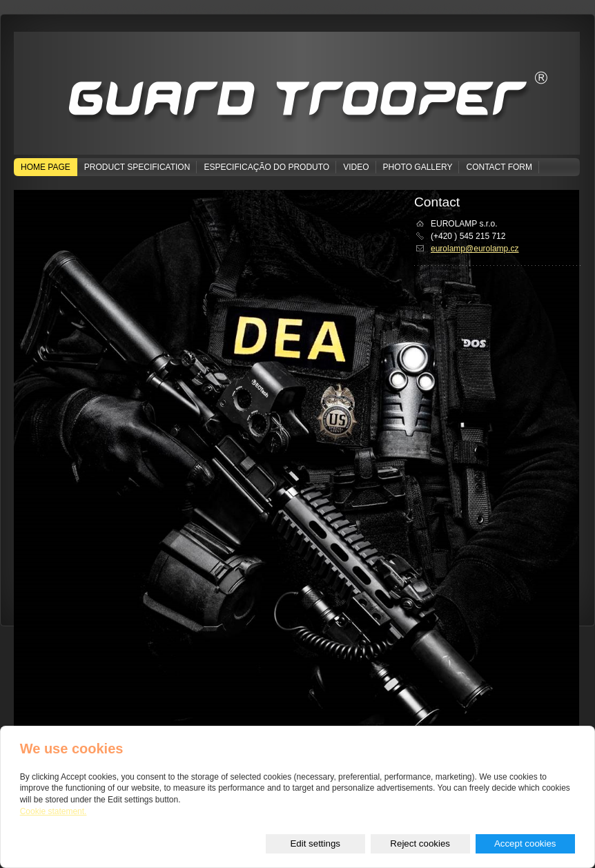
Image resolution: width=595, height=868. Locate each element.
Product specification (137, 167)
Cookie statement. (53, 811)
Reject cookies (420, 843)
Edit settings (315, 843)
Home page (46, 167)
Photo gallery (418, 167)
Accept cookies (525, 843)
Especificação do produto (266, 167)
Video (356, 167)
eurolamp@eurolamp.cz (475, 249)
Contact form (499, 167)
